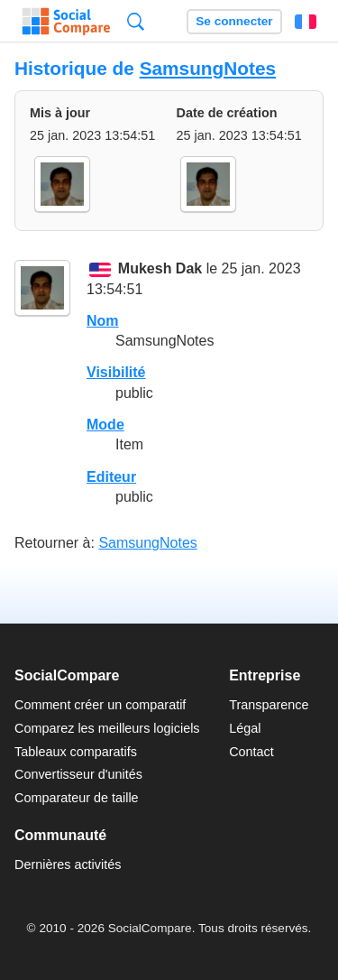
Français (306, 22)
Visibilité (116, 372)
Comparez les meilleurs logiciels (107, 728)
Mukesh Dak (160, 269)
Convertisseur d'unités (78, 774)
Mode (105, 425)
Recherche (136, 21)
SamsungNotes (208, 68)
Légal (245, 728)
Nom (103, 321)
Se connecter (234, 21)
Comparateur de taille (77, 798)
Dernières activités (68, 864)
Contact (251, 752)
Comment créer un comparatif (100, 705)
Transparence (269, 705)
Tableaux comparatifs (76, 752)
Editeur (111, 477)
